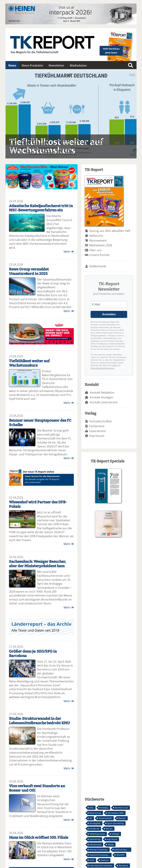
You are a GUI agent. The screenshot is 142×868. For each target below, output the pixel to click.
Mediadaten (78, 65)
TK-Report (41, 477)
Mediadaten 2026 (101, 245)
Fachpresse (97, 426)
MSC (92, 808)
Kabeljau (104, 808)
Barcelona (123, 865)
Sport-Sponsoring (115, 823)
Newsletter (56, 65)
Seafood (105, 860)
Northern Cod (121, 808)
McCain (109, 829)
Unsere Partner (100, 255)
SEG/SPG (120, 855)
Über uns (95, 250)
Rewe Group (95, 813)
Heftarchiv (96, 236)
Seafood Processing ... (100, 855)
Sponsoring (95, 839)
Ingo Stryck (112, 839)
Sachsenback (95, 844)
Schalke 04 (94, 829)
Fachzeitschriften (101, 421)
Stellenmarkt (98, 266)
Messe (111, 844)
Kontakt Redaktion (102, 393)
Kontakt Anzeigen (102, 397)
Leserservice (97, 431)
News (12, 65)
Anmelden (109, 314)
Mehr (69, 252)
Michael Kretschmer (99, 850)
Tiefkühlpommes (97, 834)
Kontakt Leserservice (104, 402)
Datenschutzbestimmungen (102, 368)
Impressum (97, 436)
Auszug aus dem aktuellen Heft (110, 231)
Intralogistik (95, 823)
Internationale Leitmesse (101, 865)
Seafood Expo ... (122, 850)
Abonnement (98, 240)
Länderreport (41, 627)
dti (91, 818)
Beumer (122, 818)
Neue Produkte (32, 65)
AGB (114, 365)
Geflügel (115, 834)
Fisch (92, 860)
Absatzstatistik (105, 818)
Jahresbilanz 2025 (116, 813)
